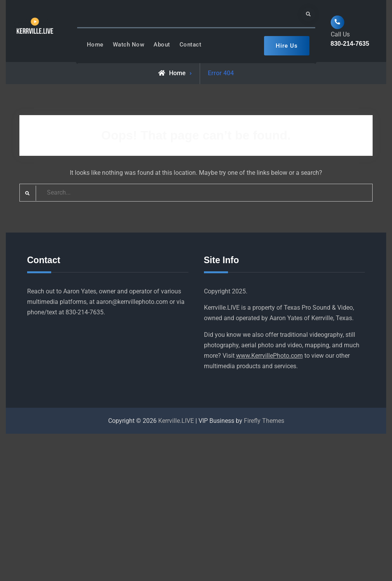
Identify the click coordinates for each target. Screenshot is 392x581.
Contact (191, 45)
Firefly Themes (264, 421)
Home (95, 45)
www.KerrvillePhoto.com (269, 356)
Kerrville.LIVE (176, 421)
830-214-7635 (350, 44)
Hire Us (287, 46)
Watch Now (129, 45)
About (162, 45)
